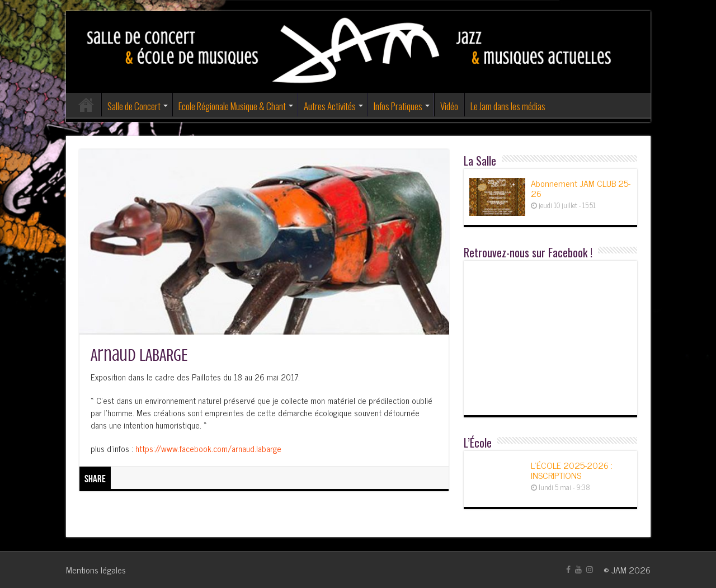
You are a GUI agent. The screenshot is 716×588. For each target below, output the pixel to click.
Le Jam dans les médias (508, 106)
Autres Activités (330, 106)
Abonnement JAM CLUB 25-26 (581, 188)
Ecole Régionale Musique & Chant (232, 106)
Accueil (86, 105)
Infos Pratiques (398, 106)
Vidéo (449, 106)
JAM (619, 570)
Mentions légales (96, 570)
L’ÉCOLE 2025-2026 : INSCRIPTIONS (572, 470)
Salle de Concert (134, 106)
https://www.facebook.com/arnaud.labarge (208, 448)
